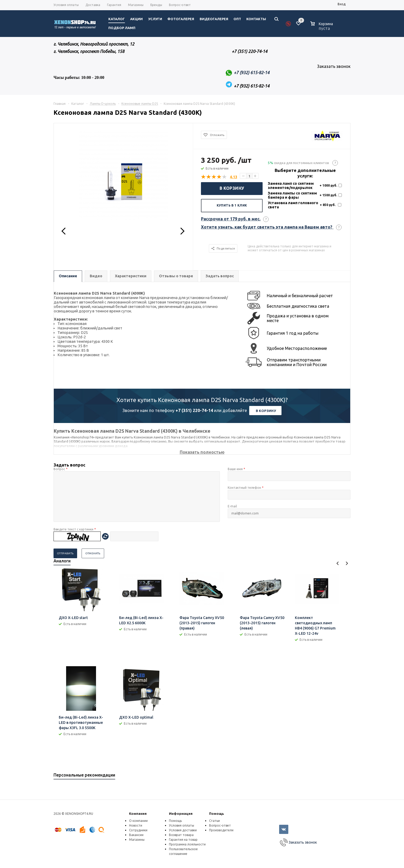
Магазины (137, 840)
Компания (138, 813)
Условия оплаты (182, 825)
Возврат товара (181, 835)
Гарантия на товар (183, 840)
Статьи (214, 821)
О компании (138, 821)
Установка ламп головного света (293, 205)
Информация (181, 813)
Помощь (217, 813)
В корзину (232, 188)
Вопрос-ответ (220, 825)
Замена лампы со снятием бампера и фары (292, 195)
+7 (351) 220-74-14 (194, 410)
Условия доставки (183, 830)
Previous (338, 563)
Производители (221, 830)
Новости (136, 825)
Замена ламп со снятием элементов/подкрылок (291, 186)
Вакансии (136, 835)
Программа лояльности (187, 844)
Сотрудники (138, 830)
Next (347, 563)
